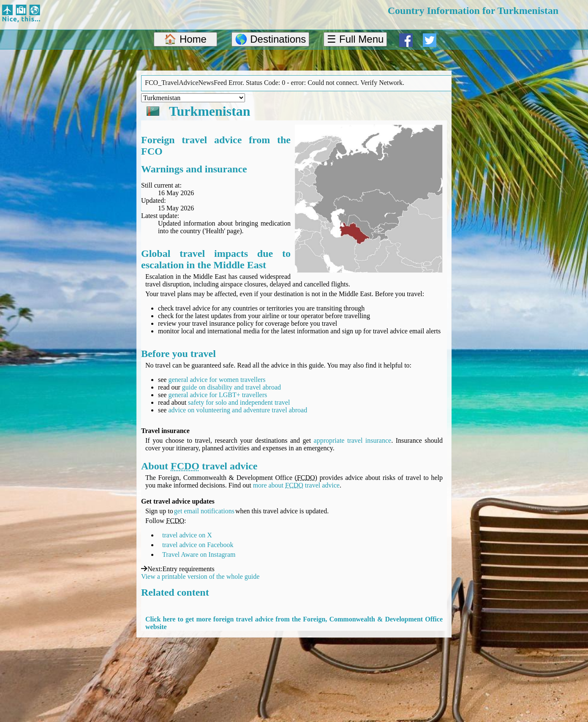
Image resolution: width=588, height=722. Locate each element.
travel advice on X (187, 535)
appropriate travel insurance (353, 440)
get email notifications (204, 511)
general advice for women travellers (217, 380)
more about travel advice (296, 485)
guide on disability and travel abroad (231, 387)
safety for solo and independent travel (239, 402)
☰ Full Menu (355, 39)
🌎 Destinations (271, 39)
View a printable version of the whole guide (200, 576)
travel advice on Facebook (198, 545)
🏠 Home (185, 39)
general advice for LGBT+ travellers (218, 395)
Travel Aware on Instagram (199, 554)
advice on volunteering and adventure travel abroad (238, 410)
